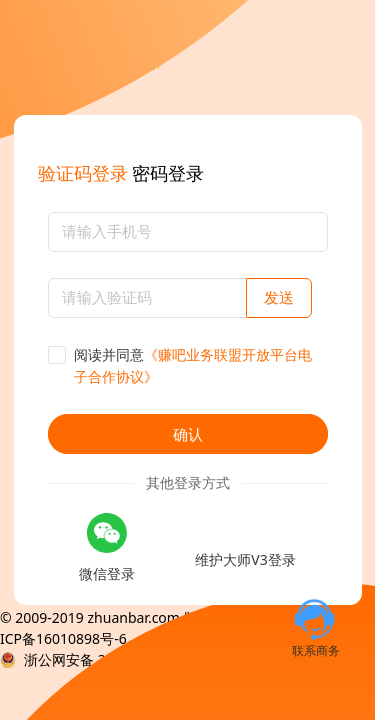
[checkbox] (188, 366)
